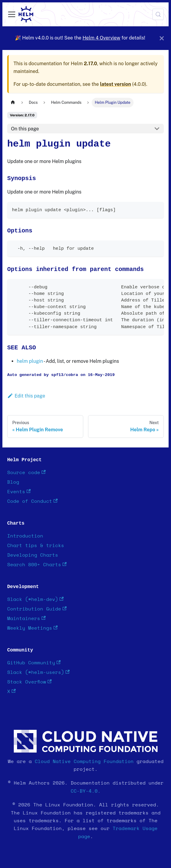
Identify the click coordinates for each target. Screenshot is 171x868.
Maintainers (26, 618)
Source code (26, 472)
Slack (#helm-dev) (35, 599)
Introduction (25, 536)
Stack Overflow (29, 682)
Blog (13, 482)
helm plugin (30, 361)
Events (19, 492)
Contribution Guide (37, 609)
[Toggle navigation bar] (12, 14)
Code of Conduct (32, 501)
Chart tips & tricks (36, 546)
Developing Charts (33, 555)
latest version (115, 84)
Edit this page (26, 396)
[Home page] (13, 102)
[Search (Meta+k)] (158, 14)
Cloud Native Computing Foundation (84, 762)
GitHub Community (34, 663)
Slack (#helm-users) (38, 672)
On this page (25, 129)
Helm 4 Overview (101, 38)
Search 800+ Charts (37, 565)
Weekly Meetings (32, 628)
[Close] (162, 38)
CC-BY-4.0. (86, 791)
